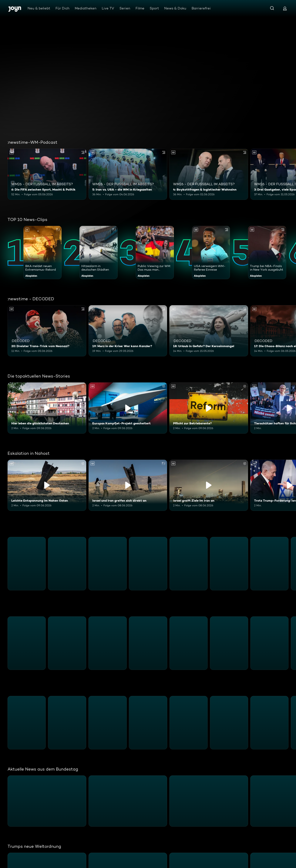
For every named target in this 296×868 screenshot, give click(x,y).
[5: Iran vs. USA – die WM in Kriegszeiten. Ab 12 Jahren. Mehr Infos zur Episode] (128, 174)
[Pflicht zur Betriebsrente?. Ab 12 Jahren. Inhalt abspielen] (209, 408)
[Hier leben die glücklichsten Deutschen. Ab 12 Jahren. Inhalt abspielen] (47, 408)
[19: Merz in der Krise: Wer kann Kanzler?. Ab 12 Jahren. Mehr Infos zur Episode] (128, 331)
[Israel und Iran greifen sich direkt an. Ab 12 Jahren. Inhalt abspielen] (128, 485)
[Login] (285, 8)
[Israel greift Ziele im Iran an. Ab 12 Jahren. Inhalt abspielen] (209, 485)
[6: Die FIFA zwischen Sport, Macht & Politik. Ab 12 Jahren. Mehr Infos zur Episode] (47, 174)
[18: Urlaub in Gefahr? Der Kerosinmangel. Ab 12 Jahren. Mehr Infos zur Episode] (209, 331)
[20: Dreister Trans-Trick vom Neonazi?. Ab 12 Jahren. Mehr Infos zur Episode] (47, 331)
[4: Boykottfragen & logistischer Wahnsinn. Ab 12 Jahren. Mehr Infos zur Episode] (209, 174)
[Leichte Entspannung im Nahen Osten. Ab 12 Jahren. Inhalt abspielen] (47, 485)
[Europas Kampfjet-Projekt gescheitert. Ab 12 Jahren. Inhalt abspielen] (128, 408)
